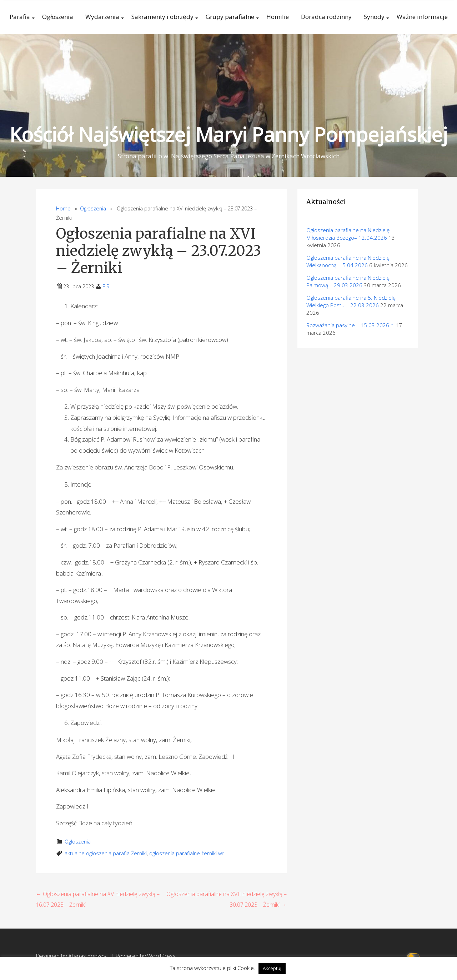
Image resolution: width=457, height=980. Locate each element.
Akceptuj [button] (272, 968)
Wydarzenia (102, 17)
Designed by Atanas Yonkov (72, 956)
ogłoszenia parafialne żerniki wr (187, 853)
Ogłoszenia (58, 17)
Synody (374, 17)
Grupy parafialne (230, 17)
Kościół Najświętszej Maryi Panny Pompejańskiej (228, 134)
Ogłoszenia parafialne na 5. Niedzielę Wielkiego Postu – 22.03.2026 (351, 301)
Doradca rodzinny (326, 17)
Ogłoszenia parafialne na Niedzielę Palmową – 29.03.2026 (348, 281)
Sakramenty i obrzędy (162, 17)
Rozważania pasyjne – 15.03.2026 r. (350, 325)
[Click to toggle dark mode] (414, 956)
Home (63, 208)
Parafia (20, 17)
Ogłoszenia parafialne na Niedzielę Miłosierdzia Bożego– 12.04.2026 (348, 234)
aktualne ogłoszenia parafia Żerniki (106, 853)
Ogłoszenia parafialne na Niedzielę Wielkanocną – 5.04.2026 (348, 261)
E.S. (106, 286)
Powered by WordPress (145, 956)
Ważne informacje (422, 17)
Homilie (278, 17)
